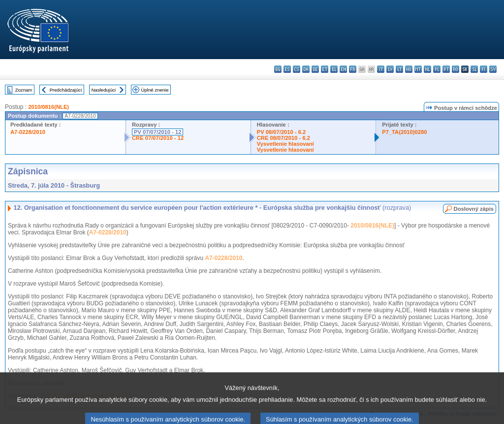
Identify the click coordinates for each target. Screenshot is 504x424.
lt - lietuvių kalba (399, 69)
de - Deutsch (315, 69)
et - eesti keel (325, 69)
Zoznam (24, 90)
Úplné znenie (155, 90)
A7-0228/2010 (28, 132)
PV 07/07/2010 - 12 (157, 132)
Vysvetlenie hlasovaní (285, 144)
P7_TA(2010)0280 (404, 132)
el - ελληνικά (334, 69)
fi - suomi (484, 69)
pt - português (446, 69)
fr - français (353, 69)
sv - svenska (493, 69)
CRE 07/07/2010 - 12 (158, 138)
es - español (287, 69)
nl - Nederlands (427, 69)
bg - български (278, 69)
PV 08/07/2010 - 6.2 (282, 132)
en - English (343, 69)
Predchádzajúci (66, 90)
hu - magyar (409, 69)
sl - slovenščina (474, 69)
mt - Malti (418, 69)
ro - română (456, 69)
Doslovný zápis (474, 209)
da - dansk (306, 69)
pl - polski (437, 69)
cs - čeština (297, 69)
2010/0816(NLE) (48, 107)
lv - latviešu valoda (390, 69)
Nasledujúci (104, 90)
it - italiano (381, 69)
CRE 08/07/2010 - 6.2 (283, 138)
